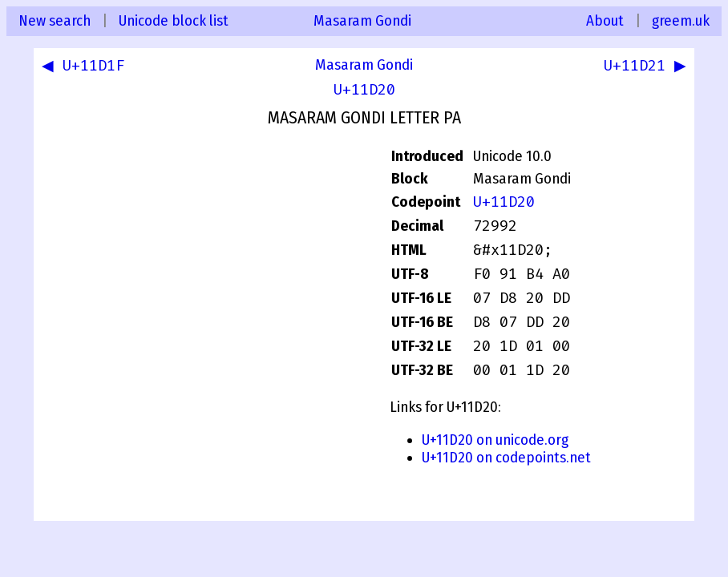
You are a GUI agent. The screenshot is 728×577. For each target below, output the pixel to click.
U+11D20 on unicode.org (495, 440)
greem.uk (681, 21)
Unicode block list (174, 21)
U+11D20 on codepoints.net (506, 458)
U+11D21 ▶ (642, 67)
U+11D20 (364, 90)
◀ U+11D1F (86, 67)
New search (55, 21)
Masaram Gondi (362, 21)
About (605, 21)
